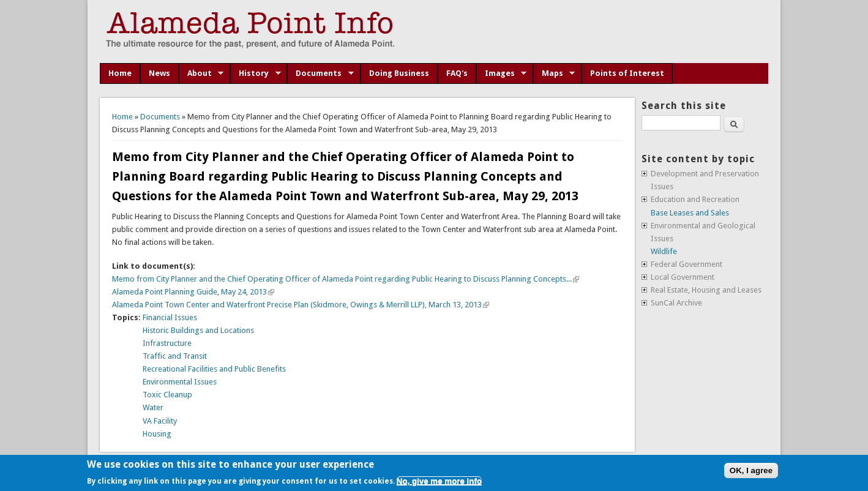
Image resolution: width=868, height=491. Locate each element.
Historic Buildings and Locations (198, 330)
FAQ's (457, 73)
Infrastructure (167, 343)
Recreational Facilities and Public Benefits (214, 369)
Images (502, 73)
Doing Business (399, 73)
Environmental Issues (180, 382)
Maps (554, 73)
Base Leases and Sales (690, 213)
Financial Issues (170, 317)
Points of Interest (627, 73)
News (159, 73)
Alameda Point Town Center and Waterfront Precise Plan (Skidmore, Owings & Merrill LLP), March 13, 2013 (301, 305)
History (256, 73)
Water (153, 407)
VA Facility (160, 421)
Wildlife (664, 251)
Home (120, 73)
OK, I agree (751, 470)
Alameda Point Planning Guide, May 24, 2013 (193, 292)
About (201, 73)
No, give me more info (439, 481)
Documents (320, 73)
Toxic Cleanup (167, 395)
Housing (157, 434)
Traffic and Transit (175, 356)
